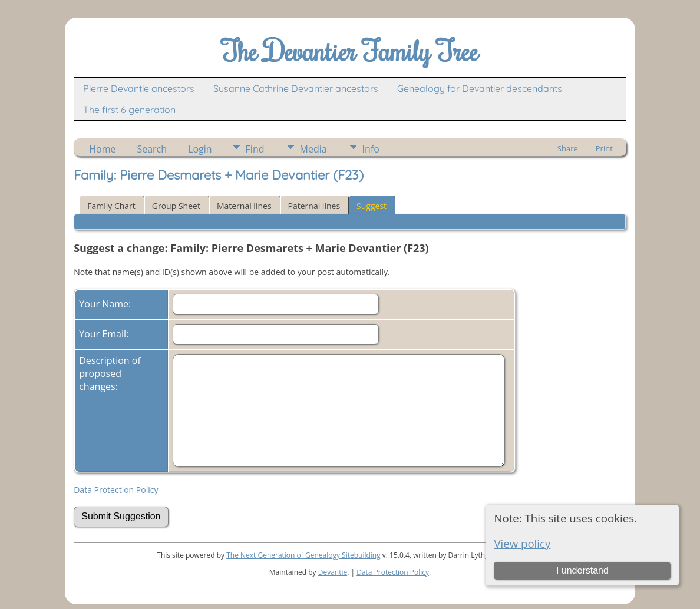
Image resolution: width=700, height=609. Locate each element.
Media (313, 149)
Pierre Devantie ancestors (139, 88)
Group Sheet (176, 206)
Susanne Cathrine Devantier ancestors (296, 88)
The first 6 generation (129, 110)
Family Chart (111, 206)
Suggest (372, 206)
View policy (522, 543)
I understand (582, 570)
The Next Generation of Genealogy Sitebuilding (303, 555)
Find (255, 149)
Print (604, 148)
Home (102, 149)
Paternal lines (314, 206)
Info (371, 149)
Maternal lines (244, 206)
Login (200, 149)
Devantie (333, 572)
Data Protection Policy (116, 490)
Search (152, 149)
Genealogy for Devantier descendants (480, 88)
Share (568, 148)
